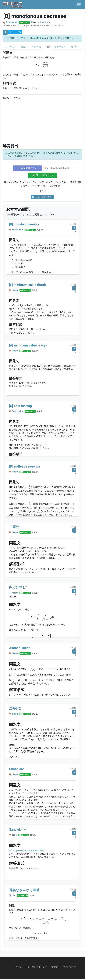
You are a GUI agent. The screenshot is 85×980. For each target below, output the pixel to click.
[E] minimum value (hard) (28, 285)
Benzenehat (12, 22)
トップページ (16, 967)
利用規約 (55, 967)
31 (75, 413)
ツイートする (15, 32)
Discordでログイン (27, 168)
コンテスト (11, 47)
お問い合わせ (69, 967)
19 (75, 232)
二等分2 (15, 708)
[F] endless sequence (25, 466)
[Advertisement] (42, 120)
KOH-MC (13, 596)
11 (75, 776)
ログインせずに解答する (43, 197)
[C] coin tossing (20, 406)
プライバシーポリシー (36, 967)
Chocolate (17, 769)
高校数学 (47, 22)
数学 (40, 22)
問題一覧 (36, 47)
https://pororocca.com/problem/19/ (27, 851)
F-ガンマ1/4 (18, 587)
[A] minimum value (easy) (28, 345)
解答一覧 (59, 47)
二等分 (14, 527)
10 (75, 837)
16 (75, 353)
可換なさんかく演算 (24, 890)
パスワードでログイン (43, 175)
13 (75, 595)
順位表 (24, 47)
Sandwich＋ (18, 830)
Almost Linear (19, 648)
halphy (15, 593)
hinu (14, 895)
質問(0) (74, 47)
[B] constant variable (24, 224)
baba (14, 835)
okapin (15, 290)
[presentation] (3, 57)
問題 (48, 47)
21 (75, 534)
